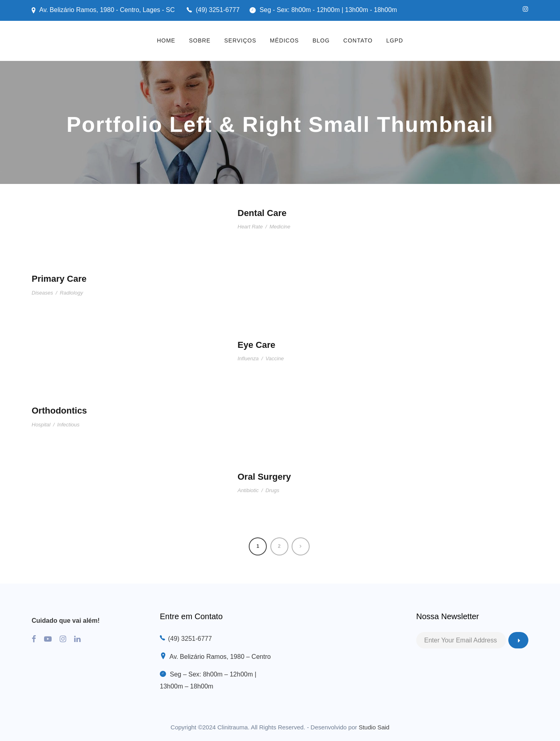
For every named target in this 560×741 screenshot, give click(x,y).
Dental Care (262, 213)
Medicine (280, 227)
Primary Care (59, 279)
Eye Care (256, 345)
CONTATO (358, 40)
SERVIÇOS (240, 40)
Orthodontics (59, 411)
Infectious (68, 425)
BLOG (321, 40)
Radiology (71, 293)
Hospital (41, 425)
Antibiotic (248, 490)
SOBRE (200, 40)
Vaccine (275, 358)
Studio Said (374, 727)
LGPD (395, 40)
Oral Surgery (264, 477)
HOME (166, 40)
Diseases (42, 293)
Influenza (248, 358)
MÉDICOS (284, 40)
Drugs (273, 490)
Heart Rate (250, 227)
